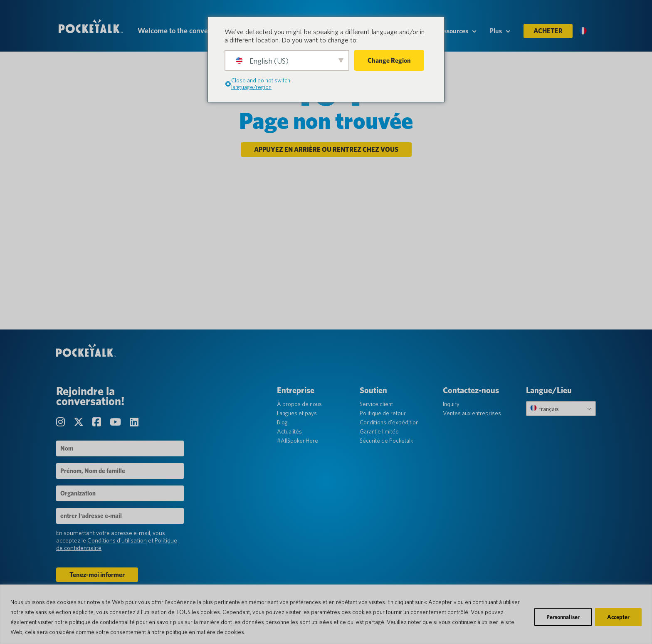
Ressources (457, 34)
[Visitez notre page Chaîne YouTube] (119, 430)
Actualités (291, 439)
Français (543, 416)
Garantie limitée (380, 439)
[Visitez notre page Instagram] (64, 430)
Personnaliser (563, 617)
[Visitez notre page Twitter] (82, 430)
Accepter (618, 617)
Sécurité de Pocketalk (387, 448)
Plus (500, 34)
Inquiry (451, 411)
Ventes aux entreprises (472, 421)
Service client (377, 411)
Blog (284, 430)
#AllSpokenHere (299, 448)
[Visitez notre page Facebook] (100, 430)
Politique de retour (383, 421)
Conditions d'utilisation (120, 548)
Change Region (389, 61)
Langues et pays (298, 421)
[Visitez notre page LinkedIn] (137, 430)
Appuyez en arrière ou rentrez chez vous (326, 155)
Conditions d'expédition (390, 430)
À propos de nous (301, 411)
